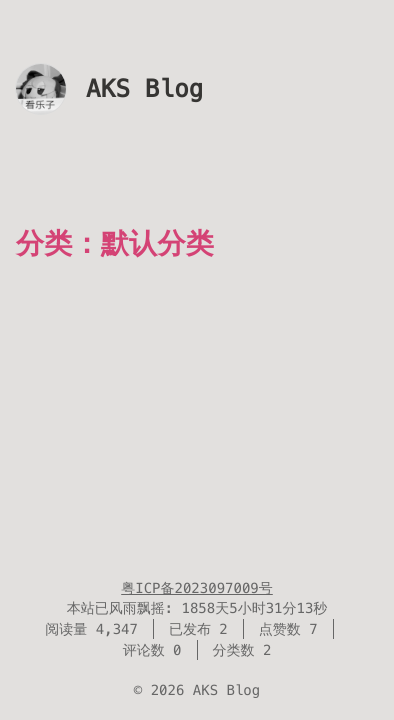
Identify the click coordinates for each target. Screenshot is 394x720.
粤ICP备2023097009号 (197, 588)
